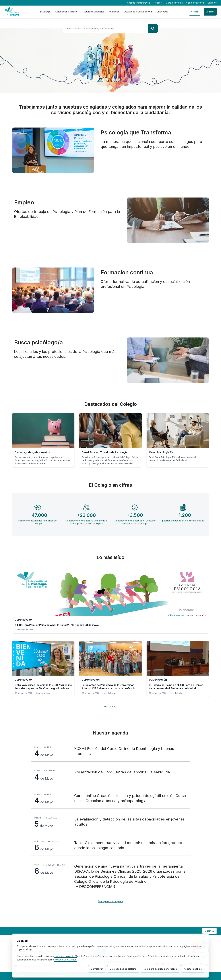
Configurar (97, 969)
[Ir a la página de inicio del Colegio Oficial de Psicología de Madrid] (12, 12)
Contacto (212, 3)
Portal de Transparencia (138, 3)
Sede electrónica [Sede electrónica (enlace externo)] (195, 3)
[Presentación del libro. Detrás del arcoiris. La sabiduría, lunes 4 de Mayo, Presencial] (110, 775)
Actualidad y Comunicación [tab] (138, 12)
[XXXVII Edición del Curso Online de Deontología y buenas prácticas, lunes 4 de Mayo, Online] (110, 752)
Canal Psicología (174, 3)
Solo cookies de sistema (123, 969)
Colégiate (210, 12)
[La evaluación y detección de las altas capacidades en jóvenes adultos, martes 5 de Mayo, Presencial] (110, 822)
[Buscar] (153, 28)
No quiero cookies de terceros (160, 969)
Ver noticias (110, 706)
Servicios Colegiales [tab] (94, 12)
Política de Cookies (65, 960)
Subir (211, 932)
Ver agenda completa (111, 901)
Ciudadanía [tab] (162, 12)
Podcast (158, 3)
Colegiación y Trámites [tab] (67, 12)
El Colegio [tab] (45, 12)
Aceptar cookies (193, 969)
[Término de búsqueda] (106, 28)
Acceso (195, 12)
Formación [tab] (114, 12)
